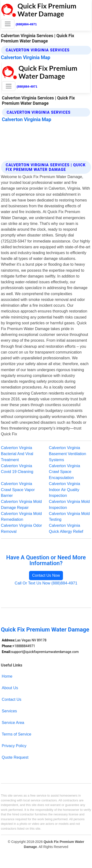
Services (9, 711)
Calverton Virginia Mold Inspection (69, 504)
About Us (10, 688)
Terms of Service (16, 734)
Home (7, 676)
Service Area (13, 722)
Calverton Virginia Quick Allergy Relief (66, 528)
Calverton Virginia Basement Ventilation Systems (68, 454)
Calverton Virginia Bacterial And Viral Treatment (17, 454)
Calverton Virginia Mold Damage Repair (21, 504)
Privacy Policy (14, 746)
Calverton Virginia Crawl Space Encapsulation (65, 472)
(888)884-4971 (26, 24)
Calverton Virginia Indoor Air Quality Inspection (65, 490)
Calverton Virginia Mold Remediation (21, 517)
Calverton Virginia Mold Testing (69, 517)
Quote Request (15, 757)
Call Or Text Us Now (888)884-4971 (46, 583)
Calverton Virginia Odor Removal (21, 528)
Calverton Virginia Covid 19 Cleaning (17, 469)
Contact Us (12, 699)
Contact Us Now (46, 575)
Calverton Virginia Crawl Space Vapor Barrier (18, 490)
